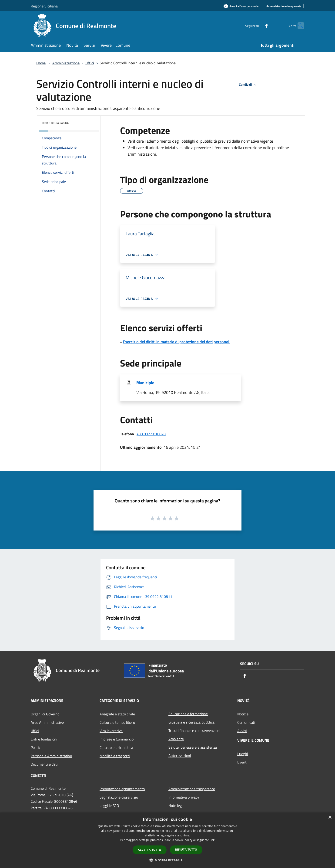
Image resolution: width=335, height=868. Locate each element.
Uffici (90, 63)
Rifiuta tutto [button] (186, 850)
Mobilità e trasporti (115, 756)
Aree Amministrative (47, 722)
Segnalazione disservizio (119, 797)
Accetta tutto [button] (150, 850)
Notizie (243, 714)
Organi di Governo (45, 714)
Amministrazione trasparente (192, 789)
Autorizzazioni (180, 756)
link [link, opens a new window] (212, 840)
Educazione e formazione (188, 714)
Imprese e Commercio (117, 739)
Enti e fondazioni (44, 739)
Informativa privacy (184, 797)
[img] (89, 122)
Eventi (242, 762)
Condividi (248, 85)
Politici (36, 747)
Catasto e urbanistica (116, 747)
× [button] (330, 817)
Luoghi (243, 754)
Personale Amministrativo (51, 756)
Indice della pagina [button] (55, 123)
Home (41, 63)
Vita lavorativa (111, 731)
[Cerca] (299, 26)
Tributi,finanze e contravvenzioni (194, 730)
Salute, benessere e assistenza (193, 747)
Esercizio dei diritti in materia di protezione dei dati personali (177, 342)
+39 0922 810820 (151, 434)
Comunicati (246, 722)
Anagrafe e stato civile (117, 714)
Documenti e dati (44, 764)
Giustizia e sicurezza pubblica (191, 722)
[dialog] (167, 840)
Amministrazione (66, 63)
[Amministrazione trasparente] (284, 6)
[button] (167, 860)
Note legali (177, 806)
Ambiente (176, 739)
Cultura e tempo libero (117, 722)
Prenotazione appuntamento (122, 789)
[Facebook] (257, 26)
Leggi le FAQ (109, 806)
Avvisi (242, 731)
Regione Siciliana (44, 6)
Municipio (145, 383)
